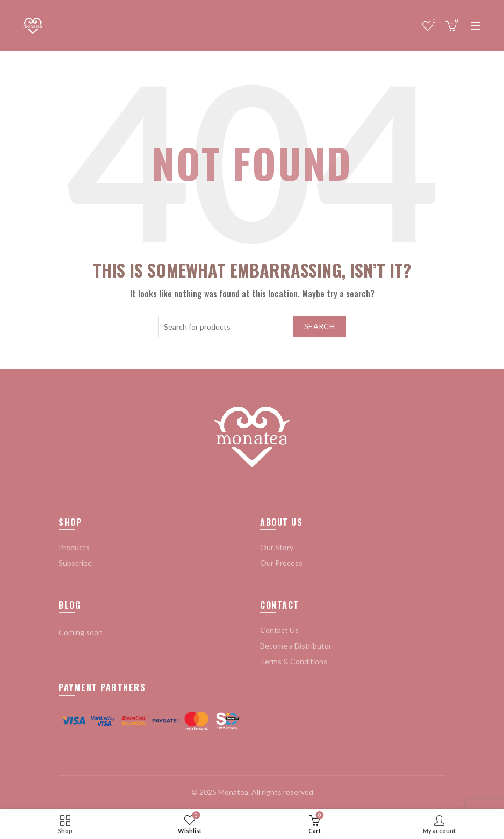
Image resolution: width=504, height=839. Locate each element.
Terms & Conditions (294, 661)
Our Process (281, 563)
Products (74, 547)
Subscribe (75, 563)
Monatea (233, 792)
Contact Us (279, 630)
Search (319, 326)
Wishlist (433, 21)
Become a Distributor (296, 646)
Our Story (277, 547)
